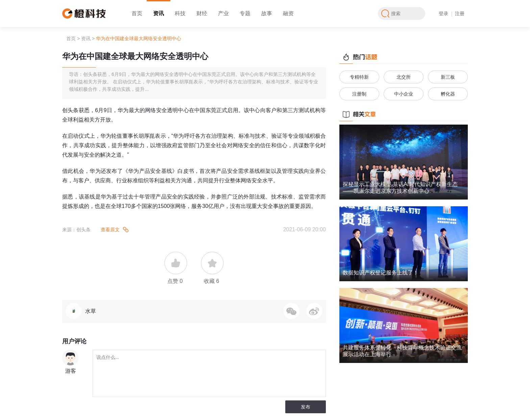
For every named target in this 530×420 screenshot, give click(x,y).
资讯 (159, 13)
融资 (288, 13)
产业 (223, 13)
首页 (137, 13)
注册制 (359, 94)
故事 (267, 13)
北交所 (404, 77)
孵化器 (448, 94)
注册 (460, 14)
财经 (202, 13)
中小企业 (404, 94)
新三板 (448, 77)
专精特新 (359, 77)
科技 (180, 13)
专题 (245, 13)
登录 (443, 14)
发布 (306, 407)
